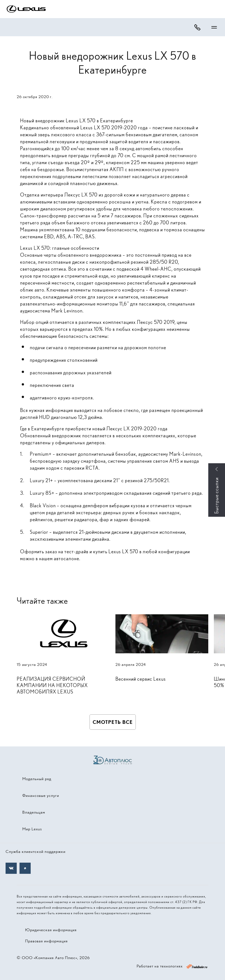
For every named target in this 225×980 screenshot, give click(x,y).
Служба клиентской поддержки (36, 852)
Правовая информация (46, 941)
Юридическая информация (51, 930)
